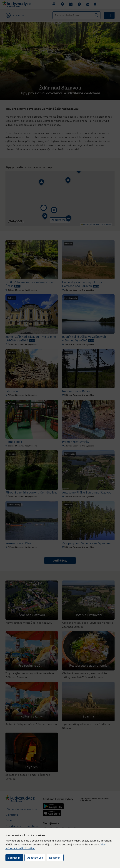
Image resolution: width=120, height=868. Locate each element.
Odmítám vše (35, 858)
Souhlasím (14, 858)
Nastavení (55, 858)
